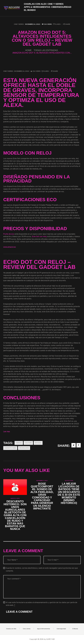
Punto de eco (9, 234)
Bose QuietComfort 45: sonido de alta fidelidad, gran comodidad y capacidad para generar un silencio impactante (42, 496)
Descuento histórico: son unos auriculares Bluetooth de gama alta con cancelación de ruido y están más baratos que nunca (15, 515)
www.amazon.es (10, 247)
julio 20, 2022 (69, 481)
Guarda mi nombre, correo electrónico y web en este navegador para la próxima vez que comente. (42, 570)
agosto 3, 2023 (15, 498)
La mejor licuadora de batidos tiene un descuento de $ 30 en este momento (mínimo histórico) (69, 493)
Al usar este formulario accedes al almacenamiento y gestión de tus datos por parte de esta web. (42, 604)
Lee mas (7, 432)
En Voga (38, 443)
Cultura (28, 443)
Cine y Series (19, 24)
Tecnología (24, 448)
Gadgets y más (10, 448)
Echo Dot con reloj (39, 237)
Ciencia (19, 443)
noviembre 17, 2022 (42, 481)
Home (28, 50)
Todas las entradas (46, 50)
